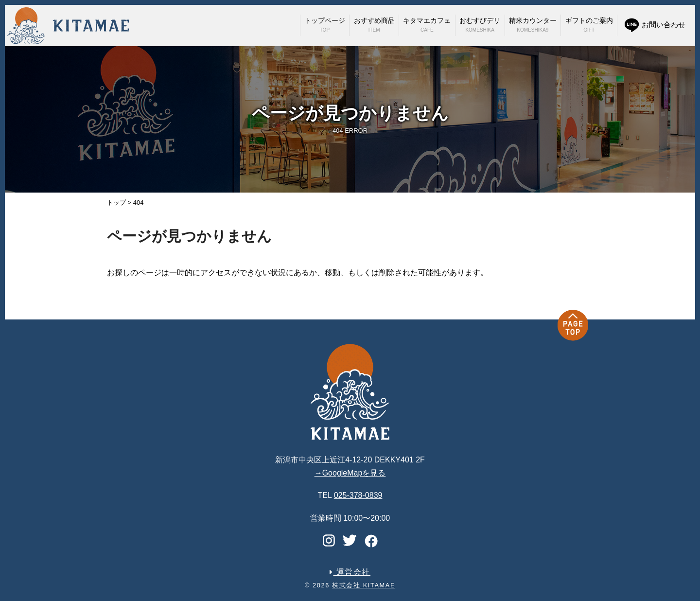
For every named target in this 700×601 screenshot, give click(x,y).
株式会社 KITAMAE (364, 585)
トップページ (325, 25)
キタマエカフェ (427, 25)
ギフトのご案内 (589, 25)
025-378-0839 (358, 495)
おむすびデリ (480, 25)
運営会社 (350, 572)
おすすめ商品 (374, 25)
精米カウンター (533, 25)
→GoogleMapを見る (350, 473)
